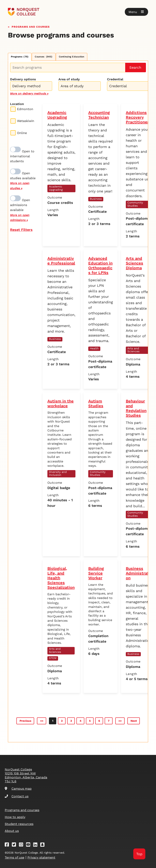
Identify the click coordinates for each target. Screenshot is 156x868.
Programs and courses (31, 26)
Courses (44, 57)
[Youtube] (29, 845)
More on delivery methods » (29, 94)
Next (134, 721)
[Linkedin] (37, 845)
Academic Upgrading (56, 188)
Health (94, 348)
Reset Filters (21, 230)
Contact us (17, 796)
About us (12, 831)
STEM (53, 658)
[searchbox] (32, 86)
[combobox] (31, 86)
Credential (115, 79)
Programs (20, 57)
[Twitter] (15, 845)
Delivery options (23, 79)
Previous (25, 721)
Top (139, 854)
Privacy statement (41, 857)
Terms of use (15, 857)
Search (135, 67)
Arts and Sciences (133, 350)
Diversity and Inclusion (58, 473)
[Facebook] (8, 845)
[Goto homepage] (24, 12)
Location (17, 104)
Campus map (18, 789)
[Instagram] (22, 845)
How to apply (15, 817)
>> (120, 721)
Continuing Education (72, 57)
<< (42, 721)
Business (96, 199)
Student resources (19, 824)
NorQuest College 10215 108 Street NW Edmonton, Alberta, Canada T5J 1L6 (26, 775)
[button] (136, 12)
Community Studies (135, 204)
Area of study (69, 79)
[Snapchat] (44, 845)
